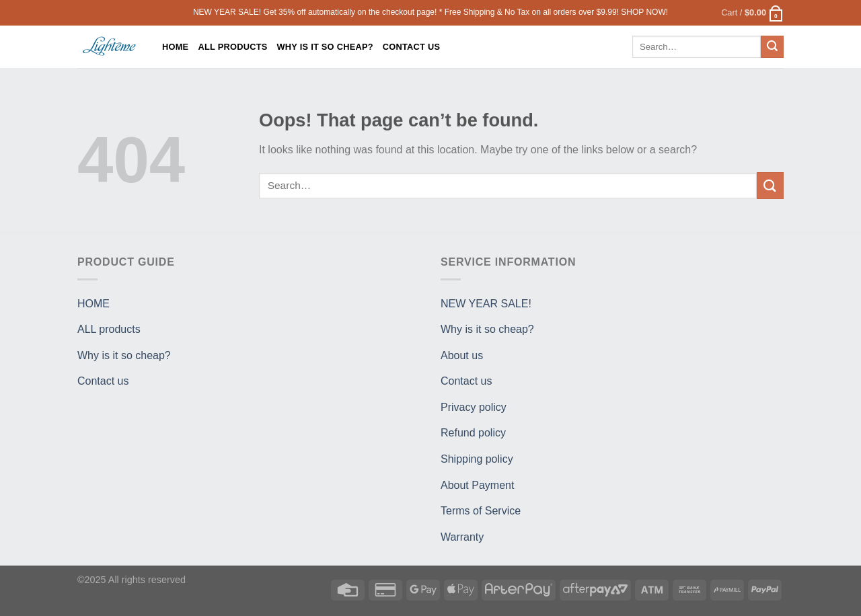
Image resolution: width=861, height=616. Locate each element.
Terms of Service (481, 511)
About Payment (477, 485)
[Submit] (772, 47)
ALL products (232, 47)
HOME (175, 47)
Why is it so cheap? (325, 47)
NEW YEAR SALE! (486, 304)
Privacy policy (474, 407)
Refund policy (473, 433)
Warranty (462, 537)
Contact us (412, 47)
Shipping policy (477, 459)
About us (462, 355)
